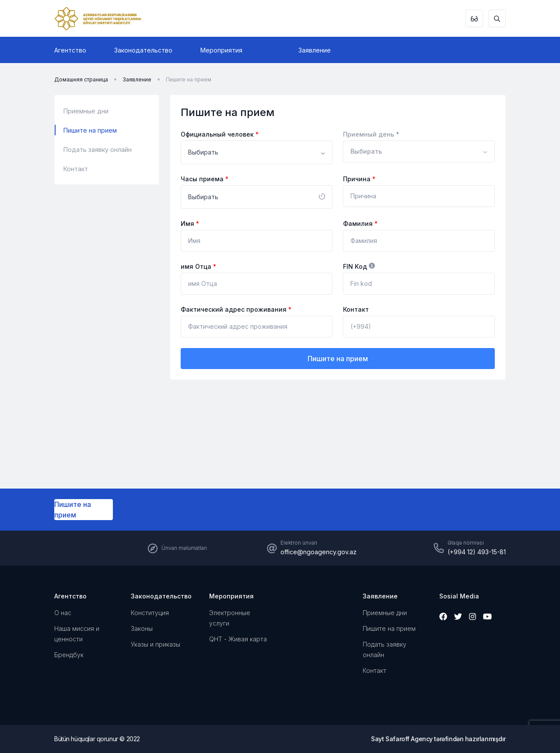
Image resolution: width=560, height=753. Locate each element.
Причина (359, 179)
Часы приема (205, 179)
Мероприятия (221, 50)
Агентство (70, 50)
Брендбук (69, 655)
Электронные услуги (230, 618)
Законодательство (143, 50)
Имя (190, 223)
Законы (142, 628)
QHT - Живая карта (238, 639)
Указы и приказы (156, 644)
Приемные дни (86, 111)
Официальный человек (220, 134)
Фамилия (360, 223)
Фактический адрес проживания (236, 309)
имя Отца (198, 266)
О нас (63, 613)
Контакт (76, 169)
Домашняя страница (81, 79)
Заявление (315, 50)
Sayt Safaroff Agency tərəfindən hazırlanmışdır (438, 739)
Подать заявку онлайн (98, 150)
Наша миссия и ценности (77, 634)
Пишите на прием (189, 79)
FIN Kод (359, 266)
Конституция (150, 613)
